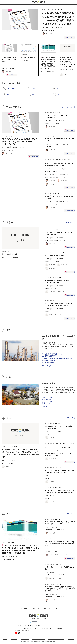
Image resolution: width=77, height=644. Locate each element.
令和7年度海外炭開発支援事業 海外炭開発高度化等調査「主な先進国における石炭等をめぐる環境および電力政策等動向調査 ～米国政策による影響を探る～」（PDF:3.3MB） (48, 63)
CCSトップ (45, 366)
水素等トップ (69, 222)
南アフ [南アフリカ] (57, 230)
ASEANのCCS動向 (47, 357)
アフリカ (54, 9)
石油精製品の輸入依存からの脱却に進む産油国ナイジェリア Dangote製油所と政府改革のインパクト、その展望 (20, 141)
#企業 (56, 172)
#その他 (47, 498)
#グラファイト (63, 72)
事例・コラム (46, 403)
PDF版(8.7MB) (70, 188)
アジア (12, 55)
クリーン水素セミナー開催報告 (55, 256)
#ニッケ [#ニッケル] (61, 455)
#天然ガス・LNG (49, 204)
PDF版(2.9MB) (70, 247)
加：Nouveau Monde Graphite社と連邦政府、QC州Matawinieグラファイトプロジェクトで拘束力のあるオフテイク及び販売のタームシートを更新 (68, 62)
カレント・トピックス (55, 451)
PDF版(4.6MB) (70, 272)
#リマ (49, 479)
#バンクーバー (70, 72)
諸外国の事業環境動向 (48, 360)
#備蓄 (47, 147)
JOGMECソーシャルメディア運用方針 (57, 639)
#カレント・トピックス (51, 552)
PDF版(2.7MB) (70, 38)
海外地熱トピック (47, 401)
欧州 (60, 159)
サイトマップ (71, 639)
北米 (69, 55)
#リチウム (48, 434)
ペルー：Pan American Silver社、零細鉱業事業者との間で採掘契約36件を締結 (60, 472)
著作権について (15, 639)
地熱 (45, 609)
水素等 (4, 258)
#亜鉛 (49, 454)
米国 (59, 423)
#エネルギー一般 (46, 31)
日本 (60, 253)
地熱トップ (45, 407)
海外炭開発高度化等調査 (50, 71)
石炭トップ (70, 513)
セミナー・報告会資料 (61, 169)
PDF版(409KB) (70, 559)
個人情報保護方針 (25, 639)
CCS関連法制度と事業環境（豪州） (52, 353)
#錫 (71, 454)
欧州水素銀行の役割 (9, 254)
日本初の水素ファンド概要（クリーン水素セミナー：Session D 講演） (60, 281)
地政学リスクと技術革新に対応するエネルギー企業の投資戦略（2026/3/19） (60, 165)
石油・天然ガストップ (67, 107)
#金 (46, 479)
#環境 (12, 68)
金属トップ (70, 418)
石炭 (42, 71)
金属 (61, 69)
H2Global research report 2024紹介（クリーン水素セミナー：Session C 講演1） (60, 305)
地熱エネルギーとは (48, 398)
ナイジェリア (60, 9)
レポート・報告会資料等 (13, 258)
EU (65, 443)
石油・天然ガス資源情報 (62, 144)
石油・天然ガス (47, 28)
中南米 (66, 159)
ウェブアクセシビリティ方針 (39, 639)
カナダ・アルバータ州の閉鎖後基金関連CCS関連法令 (57, 359)
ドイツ (66, 253)
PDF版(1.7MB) (70, 154)
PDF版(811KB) (70, 211)
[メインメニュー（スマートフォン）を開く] (74, 2)
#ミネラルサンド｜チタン (52, 455)
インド (15, 55)
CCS (39, 609)
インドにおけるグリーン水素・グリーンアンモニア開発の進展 (9, 59)
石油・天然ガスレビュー (58, 28)
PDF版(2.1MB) (70, 295)
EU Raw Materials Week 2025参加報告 (58, 448)
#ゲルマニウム (60, 454)
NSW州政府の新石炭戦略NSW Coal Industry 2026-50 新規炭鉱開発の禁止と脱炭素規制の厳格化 (60, 544)
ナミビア (73, 228)
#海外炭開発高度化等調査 (46, 74)
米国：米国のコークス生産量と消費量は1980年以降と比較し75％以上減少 (60, 523)
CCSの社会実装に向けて (49, 362)
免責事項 (6, 639)
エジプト (62, 228)
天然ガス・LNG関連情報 (28, 57)
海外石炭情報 (53, 527)
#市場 (52, 31)
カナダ (72, 55)
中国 (60, 136)
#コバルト (67, 454)
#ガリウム (54, 454)
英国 (73, 443)
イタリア (69, 443)
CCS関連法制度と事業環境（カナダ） (53, 355)
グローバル (51, 55)
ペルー (60, 468)
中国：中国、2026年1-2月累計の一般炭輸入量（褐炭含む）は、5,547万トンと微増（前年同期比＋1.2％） (60, 589)
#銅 (46, 454)
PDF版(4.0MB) (12, 75)
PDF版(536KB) (70, 462)
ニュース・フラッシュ (68, 69)
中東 (63, 159)
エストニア (58, 445)
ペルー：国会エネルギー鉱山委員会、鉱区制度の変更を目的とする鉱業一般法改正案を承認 (60, 491)
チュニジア (68, 228)
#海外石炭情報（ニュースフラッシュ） (55, 530)
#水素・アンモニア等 (6, 68)
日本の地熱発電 (47, 399)
